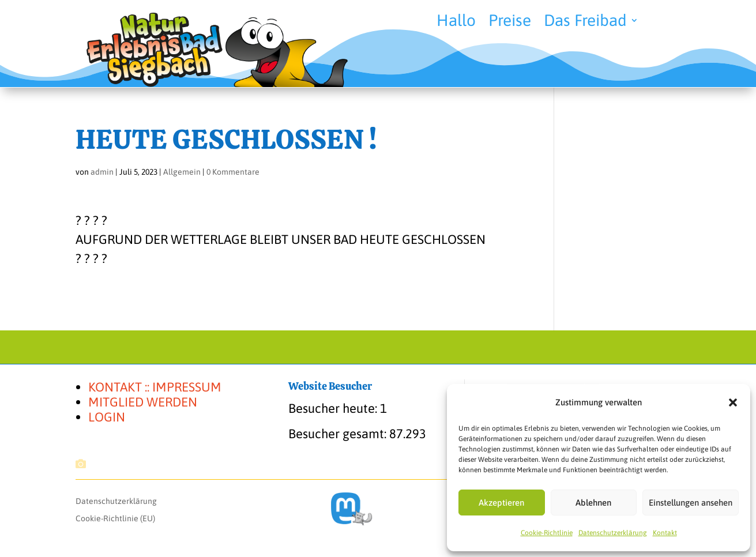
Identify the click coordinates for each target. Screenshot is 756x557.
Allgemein (182, 172)
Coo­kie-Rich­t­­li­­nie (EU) (115, 519)
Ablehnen (593, 503)
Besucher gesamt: (339, 434)
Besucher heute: (334, 408)
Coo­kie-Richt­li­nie (547, 533)
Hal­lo (456, 22)
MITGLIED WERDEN (143, 402)
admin (102, 172)
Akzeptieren (501, 503)
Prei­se (510, 22)
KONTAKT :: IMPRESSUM (155, 387)
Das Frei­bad (585, 22)
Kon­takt (665, 533)
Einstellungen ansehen (691, 503)
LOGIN (107, 417)
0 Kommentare (233, 172)
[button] (733, 402)
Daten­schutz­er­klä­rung (613, 533)
